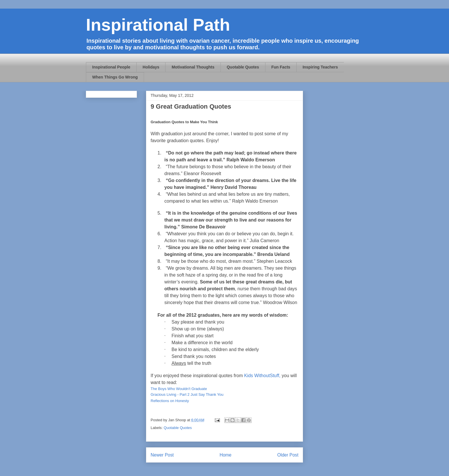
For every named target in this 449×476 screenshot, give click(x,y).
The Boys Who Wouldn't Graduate (179, 389)
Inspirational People (111, 67)
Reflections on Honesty (170, 401)
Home (226, 455)
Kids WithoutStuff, (262, 376)
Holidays (151, 67)
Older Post (288, 455)
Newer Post (162, 455)
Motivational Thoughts (193, 67)
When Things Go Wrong (115, 77)
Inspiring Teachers (320, 67)
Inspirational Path (158, 25)
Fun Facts (281, 67)
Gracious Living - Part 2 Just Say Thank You (187, 394)
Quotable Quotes (243, 67)
